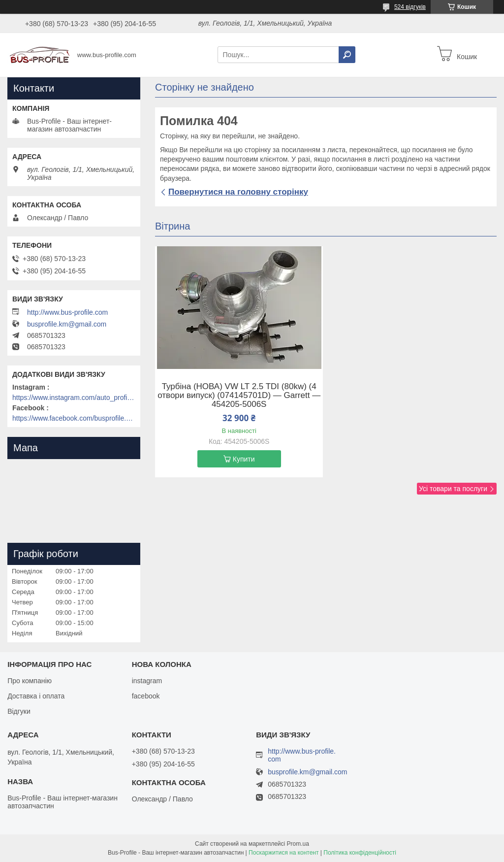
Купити (244, 459)
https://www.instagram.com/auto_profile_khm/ (74, 398)
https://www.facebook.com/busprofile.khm (74, 418)
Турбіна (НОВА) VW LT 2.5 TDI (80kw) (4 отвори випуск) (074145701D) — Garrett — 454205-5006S (239, 396)
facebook (146, 696)
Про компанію (30, 681)
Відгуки (19, 711)
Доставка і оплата (36, 696)
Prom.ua (298, 844)
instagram (147, 681)
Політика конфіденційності (360, 853)
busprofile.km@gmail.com (67, 324)
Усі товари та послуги (453, 489)
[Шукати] (347, 55)
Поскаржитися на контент (283, 853)
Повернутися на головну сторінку (238, 192)
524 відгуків (410, 7)
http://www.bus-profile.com (67, 312)
